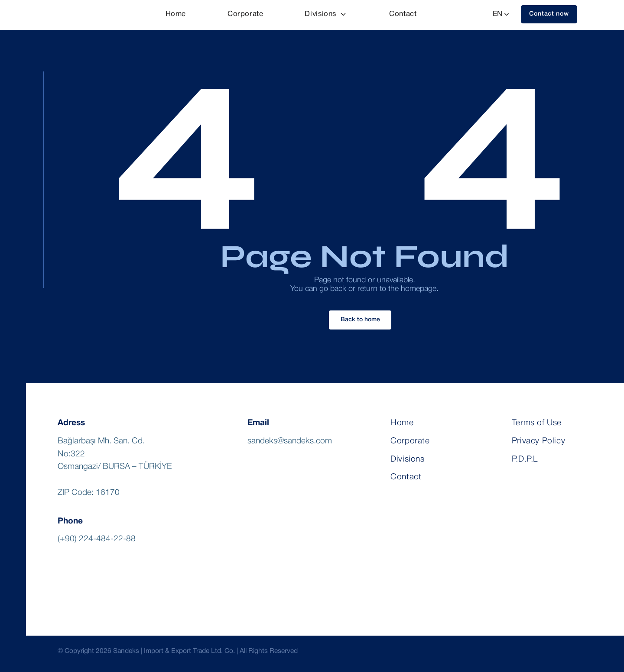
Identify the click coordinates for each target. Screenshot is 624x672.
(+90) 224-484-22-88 (97, 539)
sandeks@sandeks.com (290, 441)
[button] (549, 14)
